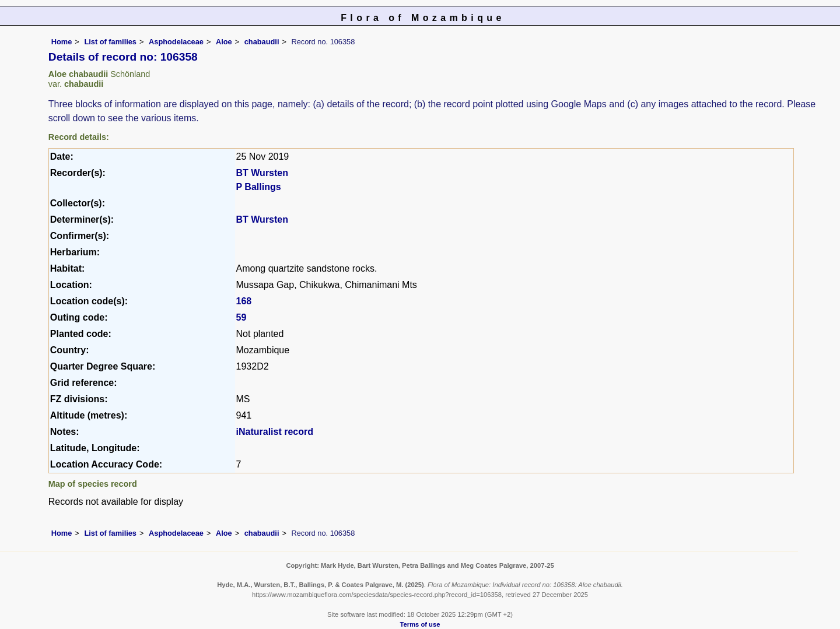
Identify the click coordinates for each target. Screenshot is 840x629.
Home (62, 42)
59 (242, 317)
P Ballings (259, 187)
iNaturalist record (275, 432)
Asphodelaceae (176, 42)
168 (244, 301)
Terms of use (420, 624)
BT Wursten (262, 173)
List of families (110, 42)
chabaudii (262, 42)
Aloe (224, 42)
